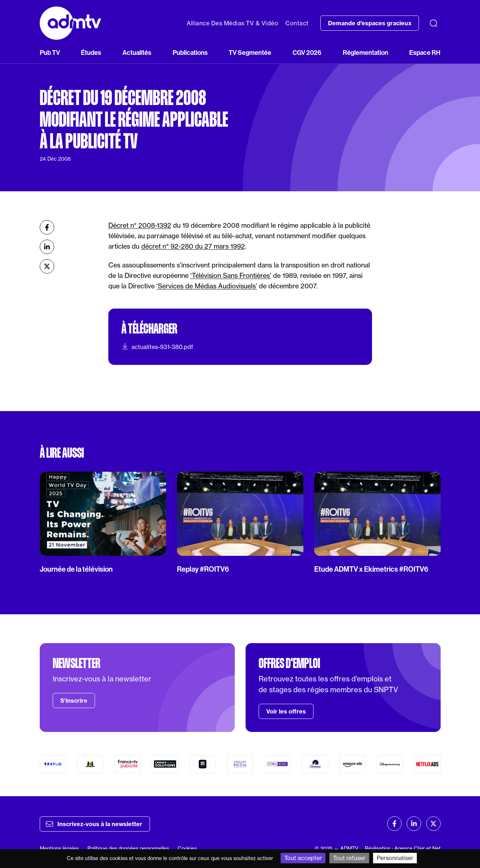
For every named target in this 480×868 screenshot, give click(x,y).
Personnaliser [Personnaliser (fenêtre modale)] (395, 858)
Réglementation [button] (366, 53)
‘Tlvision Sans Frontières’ (231, 275)
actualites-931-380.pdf (157, 346)
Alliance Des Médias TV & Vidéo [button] (232, 23)
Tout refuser (349, 858)
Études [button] (91, 53)
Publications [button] (190, 53)
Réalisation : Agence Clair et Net (403, 848)
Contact (297, 23)
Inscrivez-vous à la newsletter (94, 824)
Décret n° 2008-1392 (140, 225)
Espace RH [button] (425, 53)
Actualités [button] (137, 53)
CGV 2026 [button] (307, 53)
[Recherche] (433, 23)
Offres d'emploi (289, 663)
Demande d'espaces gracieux (370, 23)
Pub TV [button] (50, 53)
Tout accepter (303, 858)
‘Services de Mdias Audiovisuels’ (207, 286)
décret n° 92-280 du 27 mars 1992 (193, 246)
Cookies (187, 848)
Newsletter (77, 663)
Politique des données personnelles (128, 848)
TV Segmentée (250, 53)
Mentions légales (59, 848)
